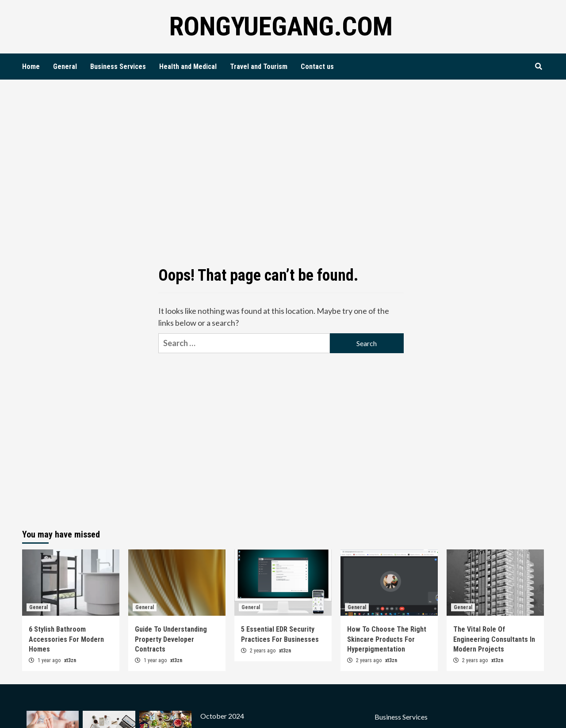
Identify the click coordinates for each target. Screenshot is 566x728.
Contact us (317, 67)
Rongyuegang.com (281, 26)
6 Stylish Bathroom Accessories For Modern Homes (66, 639)
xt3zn (70, 660)
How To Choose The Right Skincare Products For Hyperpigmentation (387, 639)
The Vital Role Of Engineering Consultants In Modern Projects (494, 639)
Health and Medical (188, 67)
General (65, 67)
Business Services (118, 67)
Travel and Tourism (259, 67)
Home (31, 67)
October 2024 (222, 716)
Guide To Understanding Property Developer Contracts (171, 639)
